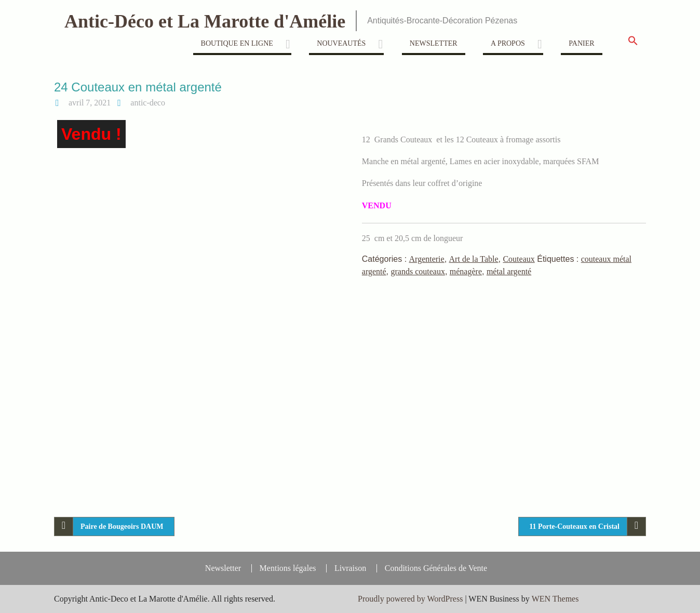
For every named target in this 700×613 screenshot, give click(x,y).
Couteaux (519, 259)
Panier (581, 43)
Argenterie (427, 259)
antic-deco (148, 103)
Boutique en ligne (237, 43)
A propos (508, 43)
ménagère (466, 271)
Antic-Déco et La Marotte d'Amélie (205, 21)
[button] (633, 44)
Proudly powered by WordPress (410, 599)
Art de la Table (474, 259)
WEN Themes (555, 599)
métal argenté (509, 271)
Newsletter (434, 43)
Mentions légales (288, 568)
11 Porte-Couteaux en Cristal (574, 527)
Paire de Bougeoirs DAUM (122, 527)
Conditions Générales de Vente (436, 568)
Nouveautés (341, 43)
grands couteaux (418, 271)
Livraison (350, 568)
